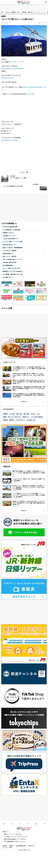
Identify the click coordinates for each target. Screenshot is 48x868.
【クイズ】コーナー (16, 62)
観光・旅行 (19, 414)
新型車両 (24, 12)
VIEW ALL (24, 401)
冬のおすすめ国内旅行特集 (10, 227)
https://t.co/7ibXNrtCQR (30, 87)
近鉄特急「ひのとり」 (9, 233)
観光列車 (11, 420)
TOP (2, 12)
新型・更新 (26, 414)
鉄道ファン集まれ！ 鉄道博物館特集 (13, 248)
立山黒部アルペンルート (9, 236)
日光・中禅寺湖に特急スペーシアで (13, 259)
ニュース (43, 12)
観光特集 (13, 12)
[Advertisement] (24, 155)
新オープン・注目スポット (15, 417)
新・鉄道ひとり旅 (31, 420)
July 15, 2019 (30, 94)
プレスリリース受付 (7, 848)
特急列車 (5, 420)
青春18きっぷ (31, 12)
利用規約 (5, 846)
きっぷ (38, 414)
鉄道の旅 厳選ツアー (8, 254)
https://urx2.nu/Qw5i (7, 78)
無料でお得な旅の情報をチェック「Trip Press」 (16, 839)
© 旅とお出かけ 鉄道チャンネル (24, 850)
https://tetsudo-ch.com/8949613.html (13, 69)
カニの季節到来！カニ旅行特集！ (12, 230)
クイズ (38, 12)
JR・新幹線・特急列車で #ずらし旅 (13, 274)
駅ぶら (19, 12)
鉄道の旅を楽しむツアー (10, 245)
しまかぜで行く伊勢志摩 (9, 251)
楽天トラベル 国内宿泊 (10, 256)
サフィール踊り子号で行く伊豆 (11, 268)
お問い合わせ (31, 846)
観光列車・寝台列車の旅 (10, 262)
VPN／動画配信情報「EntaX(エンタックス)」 (15, 842)
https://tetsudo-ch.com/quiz (10, 140)
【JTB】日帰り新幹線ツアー (11, 239)
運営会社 (11, 846)
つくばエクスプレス (20, 420)
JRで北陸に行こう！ (8, 277)
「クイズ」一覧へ (24, 172)
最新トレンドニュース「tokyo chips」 (13, 834)
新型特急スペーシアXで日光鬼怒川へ (13, 271)
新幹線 (5, 417)
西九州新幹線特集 (8, 265)
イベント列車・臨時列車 (37, 417)
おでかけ (7, 12)
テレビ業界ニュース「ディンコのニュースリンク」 (16, 837)
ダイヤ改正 (12, 414)
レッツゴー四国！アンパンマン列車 (13, 242)
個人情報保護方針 (20, 846)
